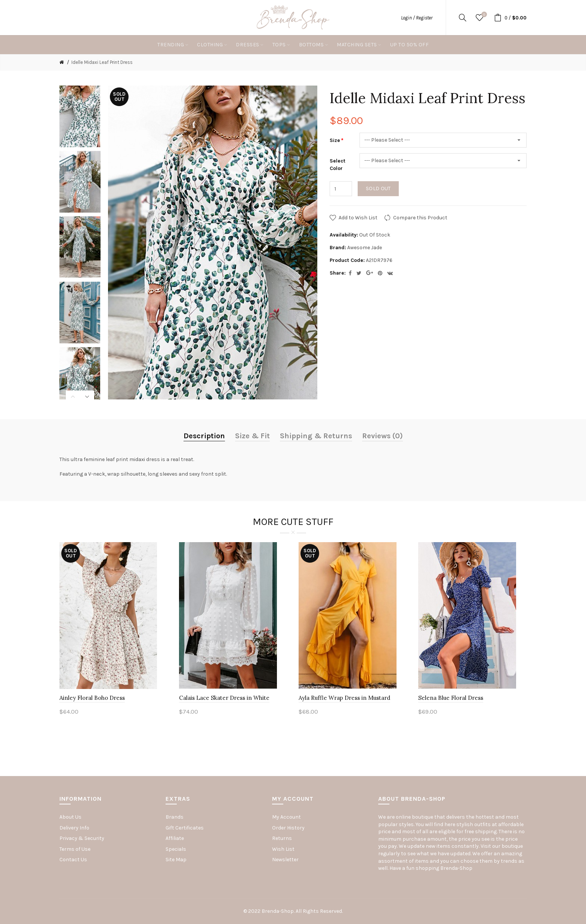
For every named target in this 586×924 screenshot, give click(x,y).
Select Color (337, 165)
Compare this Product (420, 218)
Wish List (283, 849)
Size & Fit (252, 436)
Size (335, 140)
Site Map (176, 860)
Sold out (378, 188)
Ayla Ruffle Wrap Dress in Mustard (344, 698)
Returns (282, 838)
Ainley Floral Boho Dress (92, 698)
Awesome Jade (365, 248)
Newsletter (285, 860)
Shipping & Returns (316, 436)
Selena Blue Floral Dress (451, 698)
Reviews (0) (383, 436)
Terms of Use (75, 849)
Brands (175, 817)
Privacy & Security (82, 838)
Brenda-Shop (456, 868)
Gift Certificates (185, 828)
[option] (80, 116)
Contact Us (73, 860)
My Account (286, 817)
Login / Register (417, 18)
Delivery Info (74, 828)
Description (204, 436)
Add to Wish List (358, 218)
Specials (176, 849)
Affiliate (175, 838)
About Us (70, 817)
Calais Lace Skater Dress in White (224, 698)
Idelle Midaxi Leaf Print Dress (102, 62)
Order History (288, 828)
